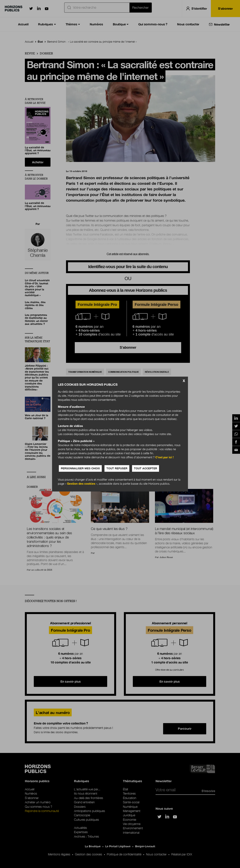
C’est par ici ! (164, 457)
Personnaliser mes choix (80, 468)
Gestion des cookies (81, 483)
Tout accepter (146, 468)
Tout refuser (117, 468)
